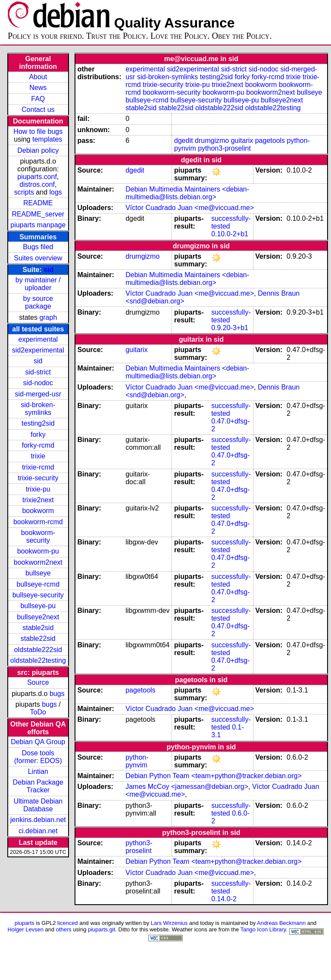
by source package (38, 302)
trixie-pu (38, 489)
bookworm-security (38, 536)
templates (47, 139)
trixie (38, 456)
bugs (57, 694)
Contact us (38, 110)
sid (48, 270)
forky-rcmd (38, 445)
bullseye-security (38, 595)
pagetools (270, 141)
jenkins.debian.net (38, 820)
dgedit (184, 141)
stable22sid (38, 638)
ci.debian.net (38, 831)
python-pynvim (137, 761)
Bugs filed (38, 247)
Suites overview (38, 258)
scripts (24, 192)
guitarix (242, 141)
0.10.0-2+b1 (230, 234)
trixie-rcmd (38, 467)
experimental (38, 339)
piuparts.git (101, 929)
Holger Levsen (25, 929)
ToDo (38, 712)
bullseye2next (38, 617)
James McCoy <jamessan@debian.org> (187, 787)
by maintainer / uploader (38, 284)
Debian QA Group (38, 742)
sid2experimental (38, 350)
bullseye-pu (38, 606)
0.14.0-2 (224, 899)
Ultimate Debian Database (38, 805)
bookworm (38, 511)
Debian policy (38, 150)
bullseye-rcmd (38, 584)
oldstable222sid (38, 650)
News (38, 88)
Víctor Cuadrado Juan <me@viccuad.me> (190, 208)
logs (56, 192)
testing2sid (38, 423)
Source (38, 682)
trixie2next (38, 500)
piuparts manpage (38, 225)
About (38, 77)
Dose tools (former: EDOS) (38, 757)
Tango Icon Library (263, 929)
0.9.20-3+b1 (230, 328)
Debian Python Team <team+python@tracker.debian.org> (214, 776)
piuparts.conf (37, 177)
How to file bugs (38, 131)
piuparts (25, 923)
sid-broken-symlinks (38, 409)
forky (38, 434)
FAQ (38, 99)
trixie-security (38, 478)
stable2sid (38, 628)
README (38, 203)
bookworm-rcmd (38, 522)
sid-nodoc (38, 383)
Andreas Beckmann (281, 923)
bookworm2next (38, 562)
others (64, 929)
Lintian (38, 771)
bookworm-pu (38, 551)
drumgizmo (212, 141)
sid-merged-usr (38, 394)
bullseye (38, 573)
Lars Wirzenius (169, 923)
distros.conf (37, 184)
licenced (68, 923)
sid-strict (38, 372)
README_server (38, 214)
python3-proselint (224, 148)
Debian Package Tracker (38, 786)
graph (48, 317)
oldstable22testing (38, 660)
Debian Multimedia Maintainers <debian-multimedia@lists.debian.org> (187, 193)
